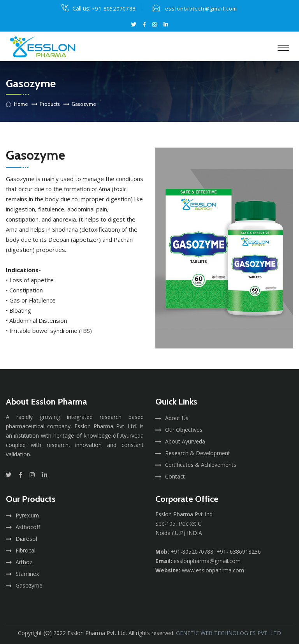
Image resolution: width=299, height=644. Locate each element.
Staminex (27, 574)
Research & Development (198, 453)
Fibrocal (26, 550)
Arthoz (24, 562)
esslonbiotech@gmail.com (201, 9)
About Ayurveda (185, 441)
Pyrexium (27, 515)
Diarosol (26, 539)
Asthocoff (28, 527)
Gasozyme (29, 585)
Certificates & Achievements (201, 465)
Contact (175, 476)
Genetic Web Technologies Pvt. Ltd (229, 633)
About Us (177, 418)
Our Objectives (184, 430)
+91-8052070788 (114, 9)
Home (21, 104)
